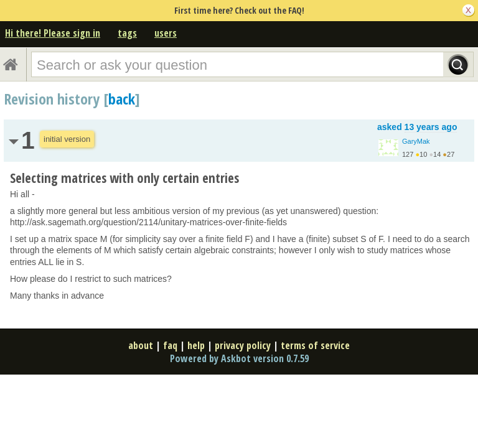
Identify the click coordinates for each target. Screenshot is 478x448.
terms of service (315, 345)
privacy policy (243, 345)
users (166, 33)
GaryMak (416, 141)
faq (170, 345)
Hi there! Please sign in (53, 33)
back (122, 99)
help (196, 345)
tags (127, 33)
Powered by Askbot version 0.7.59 (239, 358)
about (141, 345)
